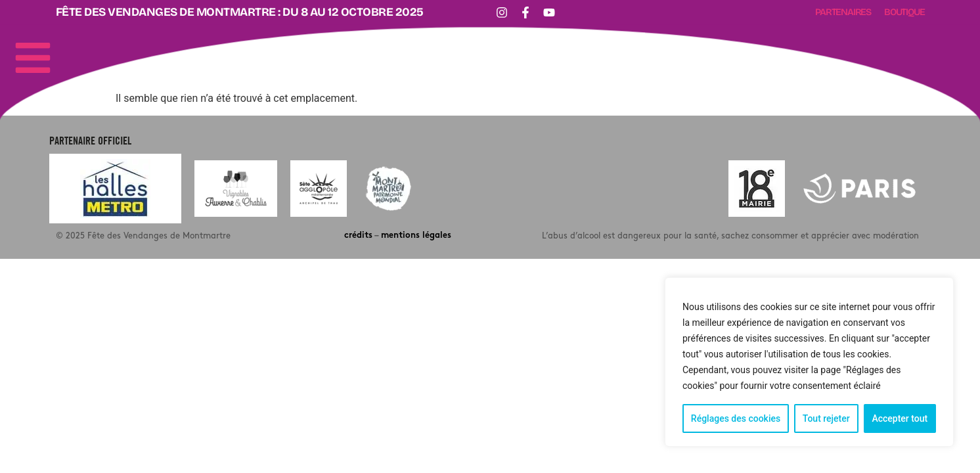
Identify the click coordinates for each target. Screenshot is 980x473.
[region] (809, 362)
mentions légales (416, 236)
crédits (358, 236)
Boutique (904, 12)
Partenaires (843, 12)
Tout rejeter (826, 418)
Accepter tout (900, 418)
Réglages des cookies (736, 418)
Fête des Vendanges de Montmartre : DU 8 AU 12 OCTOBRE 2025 (240, 12)
